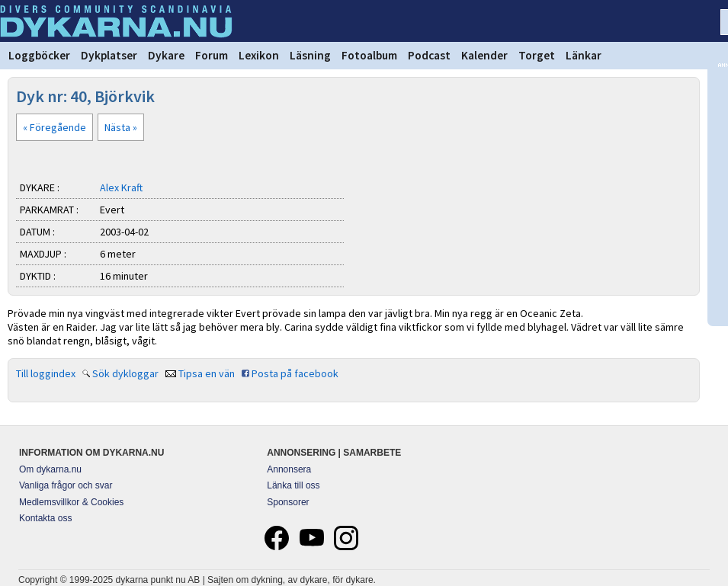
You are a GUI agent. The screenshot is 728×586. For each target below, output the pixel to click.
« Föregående (55, 127)
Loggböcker (39, 55)
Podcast (429, 55)
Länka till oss (293, 485)
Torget (537, 55)
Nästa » (121, 127)
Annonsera (289, 469)
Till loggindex (46, 373)
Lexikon (259, 55)
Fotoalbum (369, 55)
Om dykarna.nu (50, 469)
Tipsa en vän (207, 373)
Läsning (310, 55)
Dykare (166, 55)
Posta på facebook (295, 373)
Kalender (484, 55)
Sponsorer (288, 502)
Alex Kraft (121, 187)
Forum (212, 55)
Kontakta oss (45, 518)
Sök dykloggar (125, 373)
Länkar (584, 55)
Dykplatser (109, 55)
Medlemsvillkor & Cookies (71, 502)
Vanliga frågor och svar (66, 485)
